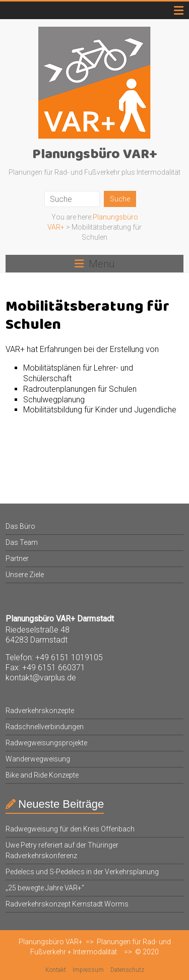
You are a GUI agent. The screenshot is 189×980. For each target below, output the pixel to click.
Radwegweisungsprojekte (46, 743)
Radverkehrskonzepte (40, 711)
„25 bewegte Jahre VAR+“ (45, 888)
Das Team (22, 542)
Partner (17, 558)
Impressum (88, 970)
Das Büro (20, 526)
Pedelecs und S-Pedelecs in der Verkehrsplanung (82, 872)
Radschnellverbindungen (45, 727)
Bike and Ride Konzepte (42, 775)
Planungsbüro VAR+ (95, 155)
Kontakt (56, 970)
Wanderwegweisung (38, 759)
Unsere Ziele (25, 575)
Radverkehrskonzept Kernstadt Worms (67, 904)
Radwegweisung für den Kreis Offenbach (70, 829)
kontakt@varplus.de (41, 678)
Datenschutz (127, 970)
